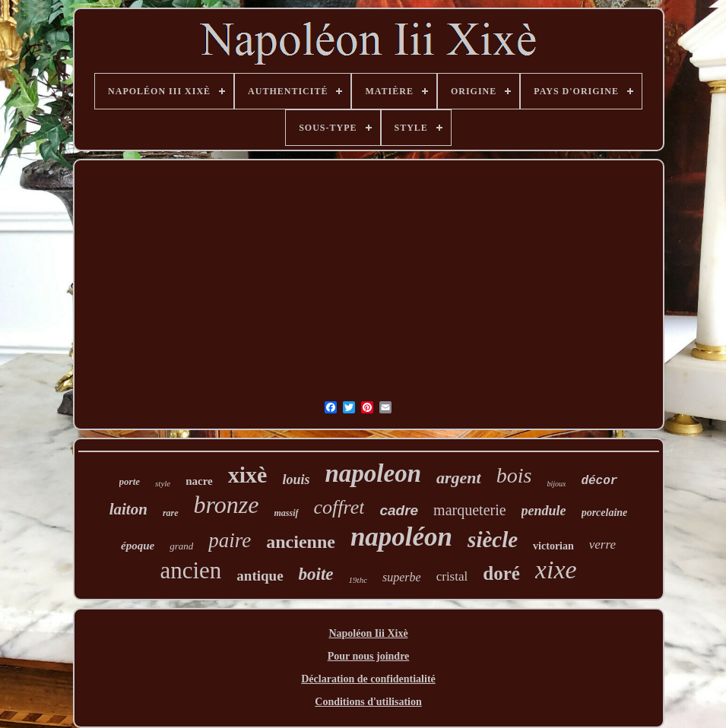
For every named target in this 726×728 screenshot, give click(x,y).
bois (514, 475)
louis (296, 480)
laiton (128, 509)
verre (602, 544)
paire (230, 540)
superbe (402, 577)
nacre (199, 481)
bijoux (556, 484)
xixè (248, 475)
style (163, 483)
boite (316, 574)
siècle (493, 540)
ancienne (301, 542)
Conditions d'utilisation (368, 702)
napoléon (401, 537)
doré (501, 573)
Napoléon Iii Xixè (368, 633)
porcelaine (605, 513)
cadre (399, 510)
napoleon (373, 473)
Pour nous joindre (369, 656)
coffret (339, 507)
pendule (544, 511)
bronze (227, 505)
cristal (452, 576)
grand (181, 546)
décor (599, 481)
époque (138, 546)
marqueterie (470, 510)
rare (171, 513)
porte (130, 481)
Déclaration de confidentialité (368, 679)
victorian (553, 546)
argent (459, 478)
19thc (358, 580)
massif (286, 513)
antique (260, 576)
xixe (556, 570)
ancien (190, 570)
